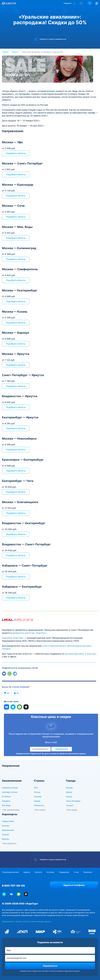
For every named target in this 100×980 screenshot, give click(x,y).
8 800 (13, 886)
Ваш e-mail (51, 742)
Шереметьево (8, 830)
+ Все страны (40, 810)
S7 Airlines (6, 797)
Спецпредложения (10, 872)
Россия (37, 792)
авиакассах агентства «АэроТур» (29, 633)
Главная (5, 52)
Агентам (50, 872)
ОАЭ (36, 788)
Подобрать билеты (16, 153)
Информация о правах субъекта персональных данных (27, 922)
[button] (70, 3)
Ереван (69, 792)
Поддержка (64, 872)
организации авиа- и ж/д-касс (81, 654)
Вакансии (88, 872)
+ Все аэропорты (9, 844)
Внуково (6, 839)
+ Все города (71, 810)
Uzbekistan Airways (10, 788)
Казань (69, 797)
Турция (37, 801)
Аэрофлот (6, 801)
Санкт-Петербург (73, 801)
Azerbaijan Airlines (10, 792)
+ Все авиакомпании (11, 810)
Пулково (6, 826)
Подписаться (62, 749)
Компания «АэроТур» (13, 638)
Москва (69, 788)
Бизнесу (38, 872)
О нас (76, 872)
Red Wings (6, 806)
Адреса (27, 872)
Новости (15, 52)
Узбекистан (39, 806)
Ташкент (70, 806)
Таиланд (38, 797)
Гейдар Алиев (8, 821)
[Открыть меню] (97, 3)
